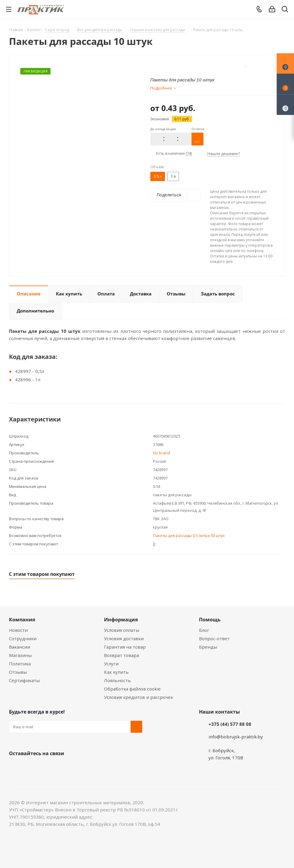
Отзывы (18, 672)
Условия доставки (124, 638)
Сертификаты (24, 680)
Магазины (20, 655)
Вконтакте (15, 767)
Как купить (116, 672)
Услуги (111, 664)
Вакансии (20, 647)
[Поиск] (285, 10)
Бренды (208, 647)
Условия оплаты (122, 630)
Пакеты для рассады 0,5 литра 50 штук (189, 535)
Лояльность (117, 680)
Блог (204, 630)
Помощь (210, 620)
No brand (161, 453)
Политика (20, 664)
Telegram (60, 767)
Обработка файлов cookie (132, 689)
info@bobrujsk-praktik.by (236, 737)
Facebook (30, 767)
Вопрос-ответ (214, 638)
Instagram (45, 767)
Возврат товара (121, 655)
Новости (18, 630)
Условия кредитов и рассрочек (138, 697)
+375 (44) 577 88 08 (230, 724)
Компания (22, 620)
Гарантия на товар (125, 647)
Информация (121, 620)
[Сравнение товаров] (285, 105)
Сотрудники (23, 638)
